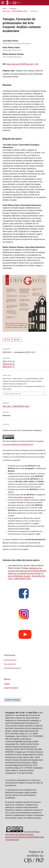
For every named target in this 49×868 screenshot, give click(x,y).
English (7, 684)
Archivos (13, 9)
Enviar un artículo (12, 700)
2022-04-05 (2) (9, 364)
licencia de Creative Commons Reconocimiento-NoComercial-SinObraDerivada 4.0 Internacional (24, 837)
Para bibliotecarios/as (12, 668)
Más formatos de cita (13, 394)
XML (18, 340)
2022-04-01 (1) (9, 367)
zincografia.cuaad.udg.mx (24, 497)
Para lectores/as (10, 660)
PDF (8, 340)
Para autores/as (10, 664)
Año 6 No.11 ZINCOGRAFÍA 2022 (15, 11)
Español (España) (11, 688)
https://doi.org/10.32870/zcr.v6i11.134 (22, 64)
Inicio (5, 9)
